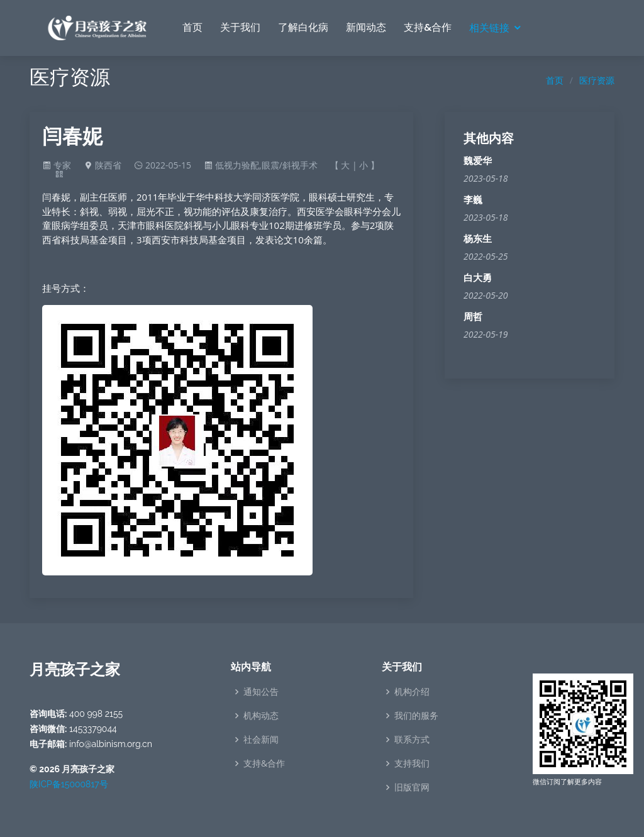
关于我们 (240, 27)
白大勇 (478, 278)
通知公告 (261, 692)
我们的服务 (416, 716)
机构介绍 (412, 692)
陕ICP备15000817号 (69, 784)
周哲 (473, 317)
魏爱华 (478, 161)
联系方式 (412, 740)
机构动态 (261, 716)
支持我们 (412, 763)
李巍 (473, 200)
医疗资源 (597, 80)
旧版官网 (412, 787)
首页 (192, 27)
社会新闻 (261, 740)
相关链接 (489, 28)
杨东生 (478, 239)
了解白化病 (303, 27)
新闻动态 (366, 27)
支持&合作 (428, 27)
